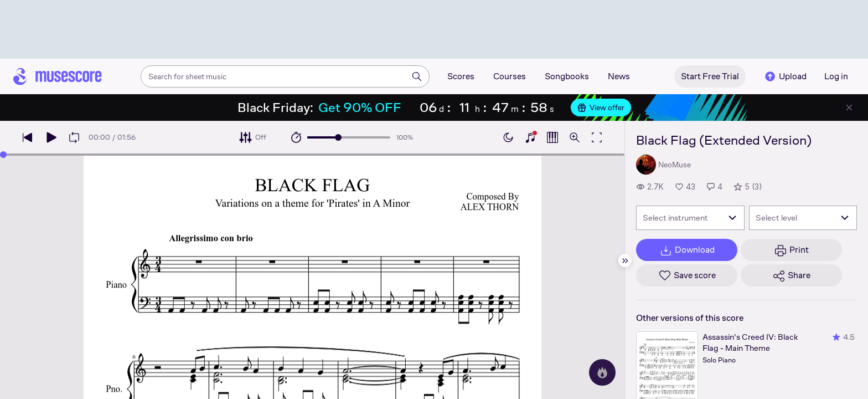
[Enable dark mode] (508, 137)
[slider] (338, 137)
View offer (601, 108)
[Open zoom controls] (575, 137)
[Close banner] (849, 108)
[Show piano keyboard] (530, 137)
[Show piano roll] (552, 137)
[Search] (417, 76)
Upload (785, 76)
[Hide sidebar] (625, 260)
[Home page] (58, 76)
